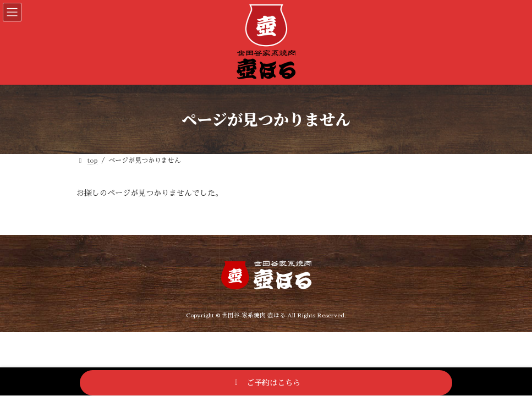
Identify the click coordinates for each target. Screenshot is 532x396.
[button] (266, 383)
